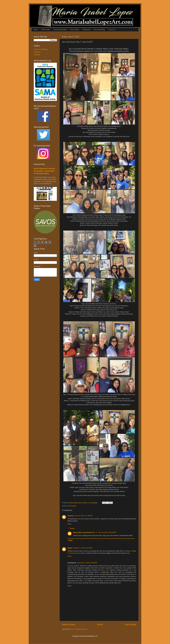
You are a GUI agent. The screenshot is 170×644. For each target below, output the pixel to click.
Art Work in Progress (41, 49)
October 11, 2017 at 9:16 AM (83, 548)
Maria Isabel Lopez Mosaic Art (84, 532)
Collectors (37, 52)
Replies (72, 528)
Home (36, 30)
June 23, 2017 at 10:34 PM (107, 532)
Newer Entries (69, 625)
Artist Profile (46, 30)
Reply (69, 524)
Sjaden (70, 548)
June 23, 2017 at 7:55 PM (84, 516)
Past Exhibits (75, 30)
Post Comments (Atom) (79, 629)
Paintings (37, 55)
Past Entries (130, 625)
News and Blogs (100, 30)
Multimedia (87, 30)
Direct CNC (105, 570)
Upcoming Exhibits (60, 30)
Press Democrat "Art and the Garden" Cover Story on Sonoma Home (44, 171)
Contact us (112, 30)
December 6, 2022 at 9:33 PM (87, 563)
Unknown (71, 516)
